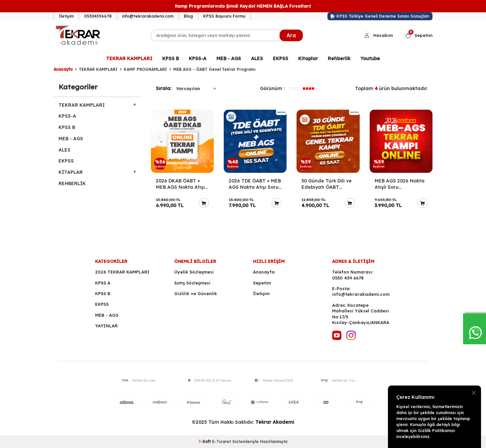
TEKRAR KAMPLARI (129, 58)
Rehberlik (339, 58)
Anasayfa (63, 69)
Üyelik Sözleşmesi (194, 272)
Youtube (370, 58)
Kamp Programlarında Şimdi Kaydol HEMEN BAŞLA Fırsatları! (243, 6)
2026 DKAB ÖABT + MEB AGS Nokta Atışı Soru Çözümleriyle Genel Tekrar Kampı (180, 184)
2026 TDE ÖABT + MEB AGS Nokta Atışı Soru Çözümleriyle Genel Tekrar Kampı (255, 184)
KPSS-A (198, 58)
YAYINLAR (106, 326)
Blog (188, 16)
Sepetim (262, 283)
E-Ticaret (222, 442)
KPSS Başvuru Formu (224, 16)
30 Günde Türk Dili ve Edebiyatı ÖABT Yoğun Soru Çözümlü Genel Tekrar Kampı (327, 184)
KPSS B (171, 58)
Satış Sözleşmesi (192, 283)
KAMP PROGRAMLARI (145, 69)
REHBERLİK (72, 183)
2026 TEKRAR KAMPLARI (122, 272)
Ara (291, 35)
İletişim (66, 16)
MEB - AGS (229, 58)
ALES (257, 58)
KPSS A (103, 283)
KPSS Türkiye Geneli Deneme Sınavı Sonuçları (380, 16)
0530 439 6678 (348, 278)
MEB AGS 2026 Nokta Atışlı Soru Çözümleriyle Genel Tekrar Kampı (400, 184)
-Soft (205, 442)
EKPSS (281, 58)
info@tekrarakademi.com (148, 16)
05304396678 (98, 16)
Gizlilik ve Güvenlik (196, 293)
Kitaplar (308, 58)
